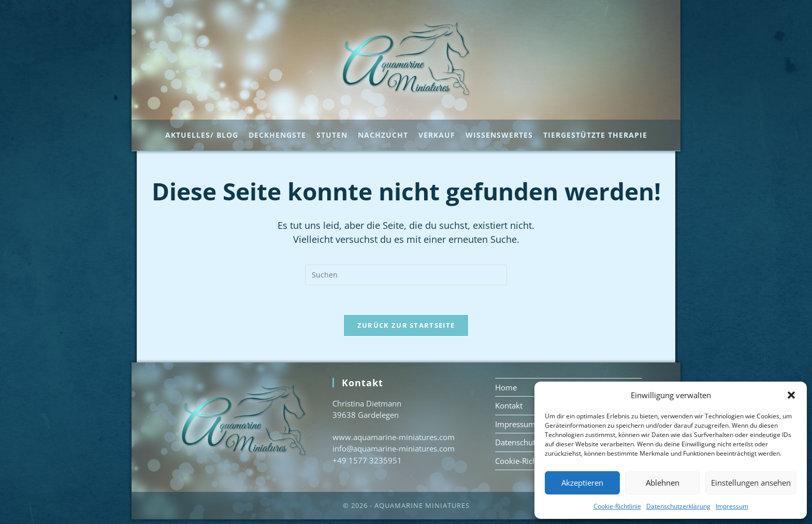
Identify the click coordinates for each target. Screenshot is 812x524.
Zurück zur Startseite (406, 329)
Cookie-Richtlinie (617, 506)
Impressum (732, 506)
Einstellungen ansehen (751, 483)
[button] (791, 395)
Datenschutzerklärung (678, 506)
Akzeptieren (582, 483)
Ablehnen (663, 483)
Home (506, 391)
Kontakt (509, 410)
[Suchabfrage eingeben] (406, 277)
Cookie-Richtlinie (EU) (533, 465)
